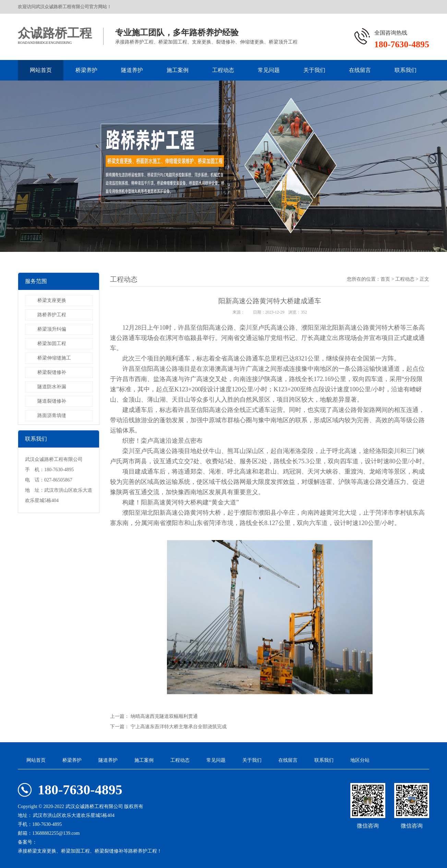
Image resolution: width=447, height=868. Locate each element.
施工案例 (178, 70)
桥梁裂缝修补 (52, 372)
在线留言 (360, 70)
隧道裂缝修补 (52, 401)
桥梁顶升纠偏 (52, 329)
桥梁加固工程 (52, 344)
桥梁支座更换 (52, 300)
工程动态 (223, 70)
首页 (385, 279)
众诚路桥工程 (55, 33)
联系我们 (406, 70)
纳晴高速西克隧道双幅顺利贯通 (164, 716)
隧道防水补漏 (52, 387)
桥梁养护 (86, 70)
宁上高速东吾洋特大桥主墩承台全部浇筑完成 (179, 727)
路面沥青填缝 (52, 415)
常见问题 (269, 70)
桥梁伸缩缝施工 (54, 358)
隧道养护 (132, 70)
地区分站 (360, 760)
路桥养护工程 (52, 315)
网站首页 (41, 70)
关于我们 (314, 70)
